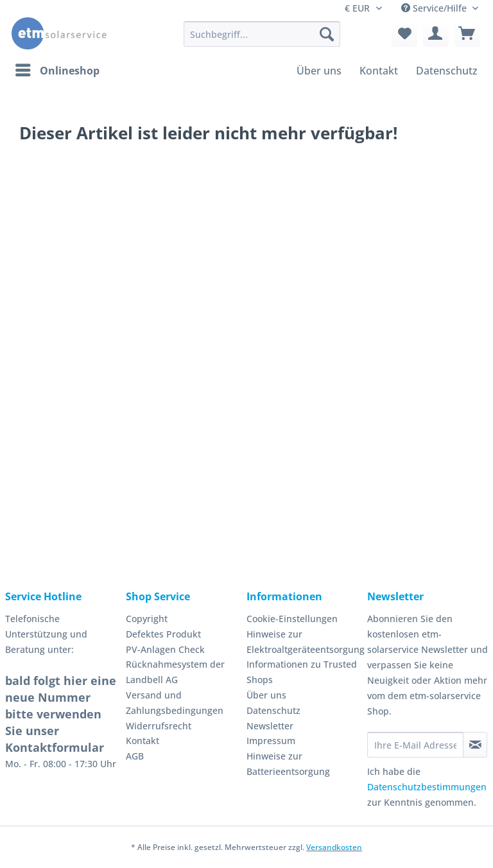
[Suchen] (327, 34)
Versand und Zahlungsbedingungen (175, 703)
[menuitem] (262, 40)
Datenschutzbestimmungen (427, 787)
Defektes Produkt (163, 634)
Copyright (147, 619)
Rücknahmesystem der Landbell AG (175, 672)
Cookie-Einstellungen (292, 619)
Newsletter (270, 726)
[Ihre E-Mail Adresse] (415, 745)
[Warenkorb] (467, 34)
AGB (135, 756)
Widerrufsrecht (159, 726)
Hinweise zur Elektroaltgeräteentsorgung (304, 642)
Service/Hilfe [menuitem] (435, 8)
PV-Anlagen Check (165, 649)
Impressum (271, 741)
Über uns (266, 695)
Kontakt (143, 741)
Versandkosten (334, 847)
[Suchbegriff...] (262, 34)
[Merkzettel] (404, 34)
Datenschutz (273, 710)
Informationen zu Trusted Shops (302, 672)
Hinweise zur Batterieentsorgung (288, 764)
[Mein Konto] (436, 34)
